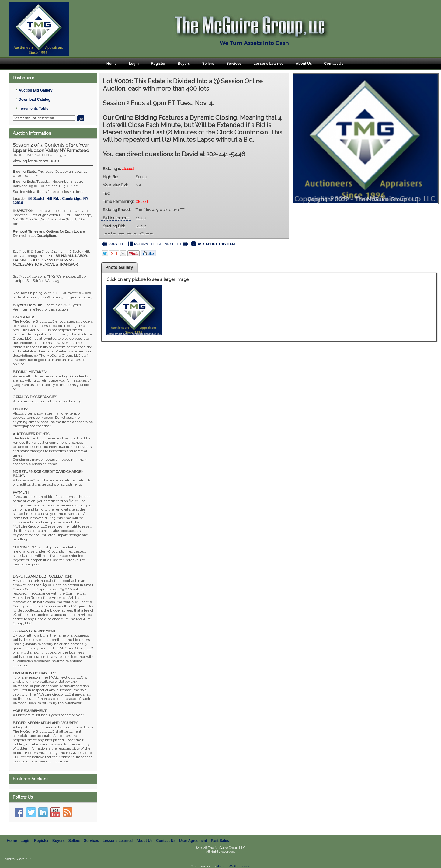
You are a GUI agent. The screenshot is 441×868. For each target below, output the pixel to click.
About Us (304, 64)
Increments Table (33, 109)
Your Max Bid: (115, 185)
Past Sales (220, 841)
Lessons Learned (269, 64)
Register (158, 64)
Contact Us (334, 64)
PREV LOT (113, 244)
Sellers (208, 64)
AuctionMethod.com (233, 866)
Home (111, 64)
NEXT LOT (177, 244)
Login (134, 64)
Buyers (184, 64)
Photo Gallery (119, 267)
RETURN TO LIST (145, 244)
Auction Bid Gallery (35, 90)
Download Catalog (35, 99)
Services (234, 64)
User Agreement (193, 841)
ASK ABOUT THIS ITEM (213, 244)
